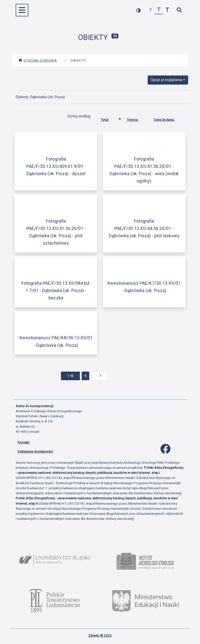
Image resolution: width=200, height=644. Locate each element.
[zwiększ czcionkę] (167, 10)
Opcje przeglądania (166, 80)
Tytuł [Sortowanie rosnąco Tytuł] (109, 119)
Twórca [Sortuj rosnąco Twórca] (136, 119)
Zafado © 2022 (100, 635)
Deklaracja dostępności (35, 451)
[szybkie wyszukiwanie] (179, 10)
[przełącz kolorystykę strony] (138, 10)
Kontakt (24, 442)
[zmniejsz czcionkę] (151, 10)
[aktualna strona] (100, 376)
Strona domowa (38, 60)
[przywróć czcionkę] (159, 10)
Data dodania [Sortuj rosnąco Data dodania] (168, 119)
